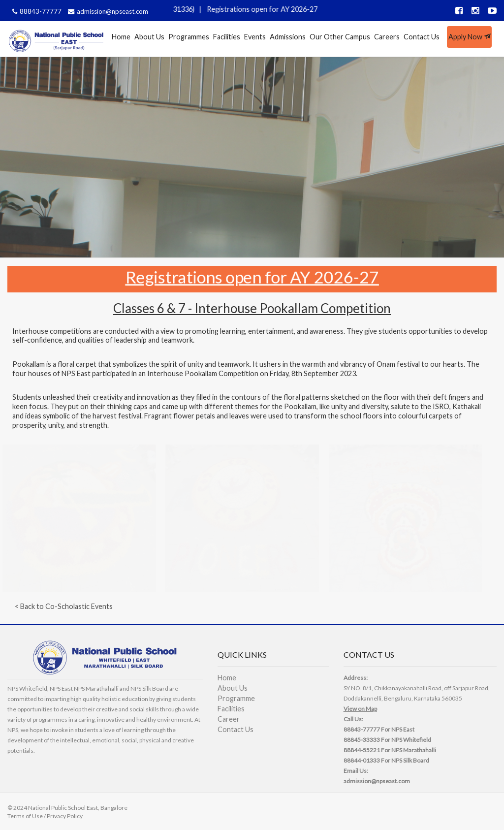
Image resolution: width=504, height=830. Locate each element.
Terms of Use (25, 816)
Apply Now (470, 37)
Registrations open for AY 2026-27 (267, 9)
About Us (149, 37)
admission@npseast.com (107, 11)
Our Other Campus (340, 37)
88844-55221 (362, 750)
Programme (236, 698)
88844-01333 (362, 760)
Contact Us (422, 37)
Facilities (227, 37)
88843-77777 (36, 11)
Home (121, 37)
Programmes (189, 37)
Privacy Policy (65, 816)
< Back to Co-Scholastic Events (64, 606)
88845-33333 (362, 740)
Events (255, 37)
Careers (387, 37)
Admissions (288, 37)
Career (229, 719)
